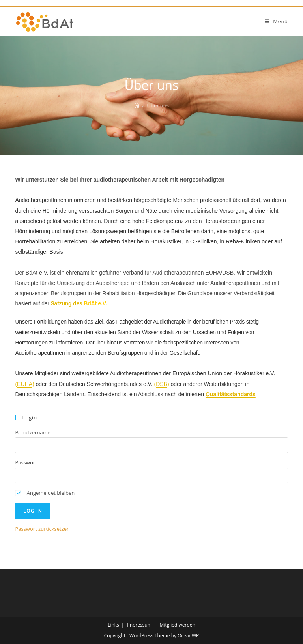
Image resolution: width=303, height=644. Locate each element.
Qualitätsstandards (231, 394)
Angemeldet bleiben (45, 493)
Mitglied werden (178, 625)
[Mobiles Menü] (276, 21)
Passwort (26, 462)
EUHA (25, 384)
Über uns (158, 105)
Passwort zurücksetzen (42, 529)
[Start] (137, 105)
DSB (162, 384)
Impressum (139, 625)
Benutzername (33, 432)
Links (113, 625)
